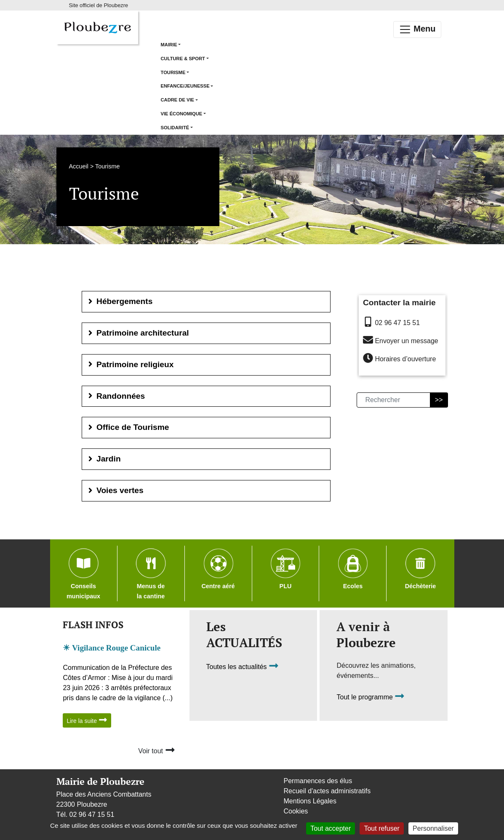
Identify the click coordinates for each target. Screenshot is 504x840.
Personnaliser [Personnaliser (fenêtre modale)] (433, 828)
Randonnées (116, 396)
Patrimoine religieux (130, 364)
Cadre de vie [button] (178, 100)
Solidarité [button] (175, 128)
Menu (417, 29)
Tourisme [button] (173, 72)
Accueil (79, 166)
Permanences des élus (318, 781)
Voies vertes (115, 490)
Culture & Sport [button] (183, 59)
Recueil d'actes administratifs (327, 791)
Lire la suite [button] (87, 720)
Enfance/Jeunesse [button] (185, 86)
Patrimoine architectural (138, 333)
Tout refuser (381, 828)
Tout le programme (371, 697)
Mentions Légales (310, 801)
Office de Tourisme (128, 427)
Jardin (104, 459)
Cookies (296, 811)
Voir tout (156, 750)
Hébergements (120, 301)
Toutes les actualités (243, 667)
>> (439, 400)
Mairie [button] (169, 45)
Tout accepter (331, 828)
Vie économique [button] (182, 114)
